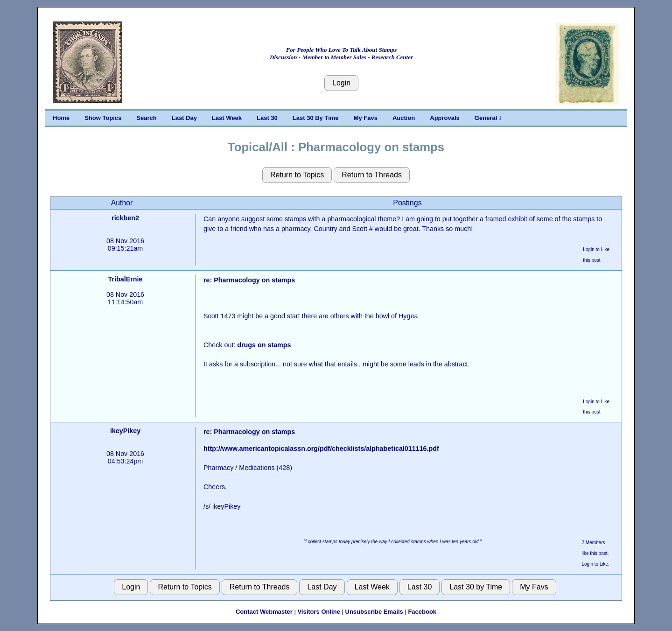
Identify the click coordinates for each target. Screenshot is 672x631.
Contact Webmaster (264, 612)
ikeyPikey (125, 431)
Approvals (445, 118)
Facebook (422, 612)
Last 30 (267, 118)
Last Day (184, 118)
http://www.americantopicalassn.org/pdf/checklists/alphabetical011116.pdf (321, 449)
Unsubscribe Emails (374, 612)
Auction (404, 118)
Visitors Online (319, 612)
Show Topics (103, 118)
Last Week (227, 118)
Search (146, 118)
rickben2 (125, 218)
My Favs (366, 118)
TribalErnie (126, 279)
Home (61, 118)
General (488, 118)
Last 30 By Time (316, 118)
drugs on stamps (264, 345)
